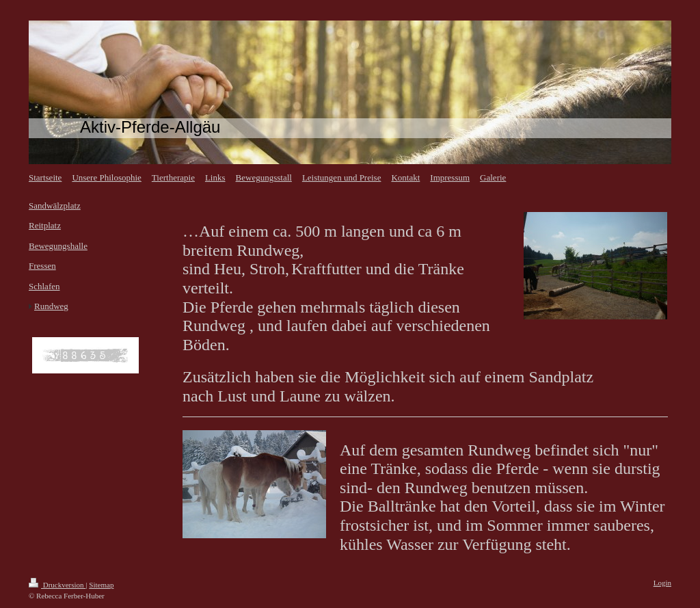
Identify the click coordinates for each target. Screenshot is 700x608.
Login (662, 583)
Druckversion (57, 585)
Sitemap (101, 585)
